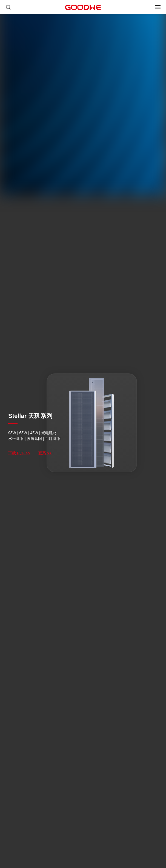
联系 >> (45, 453)
